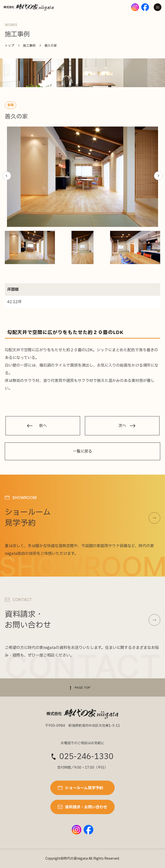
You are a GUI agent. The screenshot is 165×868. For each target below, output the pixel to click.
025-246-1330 (86, 757)
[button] (7, 176)
